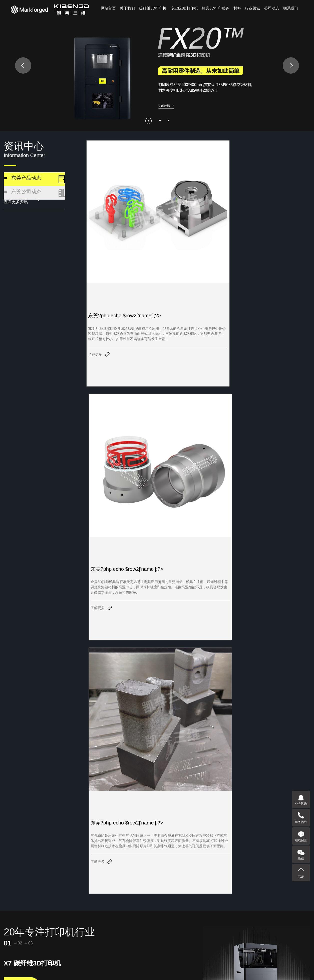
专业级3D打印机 (184, 8)
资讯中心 (127, 961)
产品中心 (19, 961)
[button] (148, 121)
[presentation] (23, 65)
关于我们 (127, 8)
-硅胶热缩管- (55, 936)
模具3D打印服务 (216, 8)
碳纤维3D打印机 (153, 8)
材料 (237, 8)
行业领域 (252, 8)
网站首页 (108, 8)
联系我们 (291, 8)
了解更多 (95, 304)
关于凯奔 (55, 961)
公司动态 (272, 8)
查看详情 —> (21, 430)
